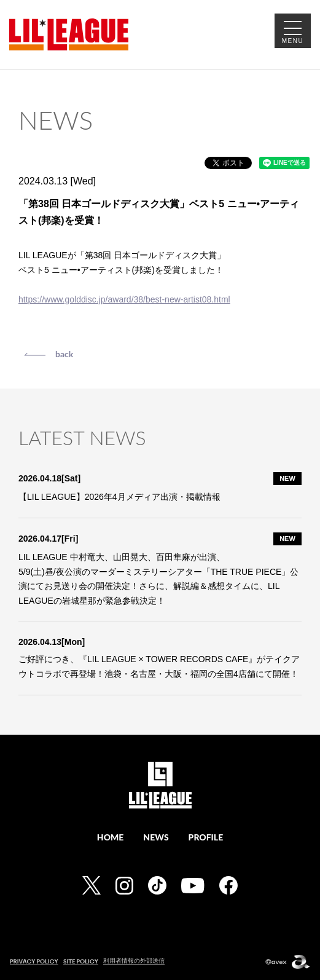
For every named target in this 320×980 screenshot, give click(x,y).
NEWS (156, 837)
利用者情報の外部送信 (134, 961)
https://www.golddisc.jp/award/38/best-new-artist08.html (124, 299)
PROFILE (206, 837)
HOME (111, 837)
